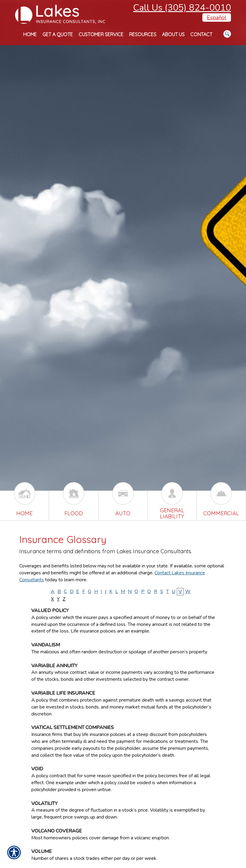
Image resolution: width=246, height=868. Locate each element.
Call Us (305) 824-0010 (182, 8)
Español (217, 17)
